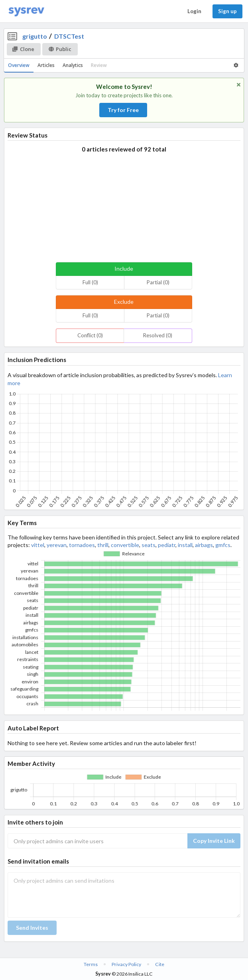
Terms (91, 964)
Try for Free (123, 110)
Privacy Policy (126, 964)
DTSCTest (69, 36)
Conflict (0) (90, 335)
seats (149, 545)
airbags (204, 545)
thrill (103, 545)
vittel (38, 545)
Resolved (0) (158, 335)
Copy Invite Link (214, 841)
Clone (23, 49)
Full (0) (90, 282)
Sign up (227, 11)
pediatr (167, 545)
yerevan (57, 545)
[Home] (26, 11)
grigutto (35, 36)
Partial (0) (158, 282)
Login (194, 11)
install (185, 545)
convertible (125, 545)
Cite (160, 964)
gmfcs (223, 545)
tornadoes (82, 545)
